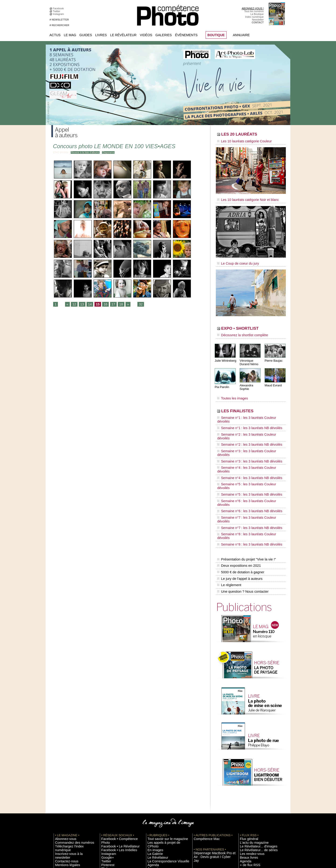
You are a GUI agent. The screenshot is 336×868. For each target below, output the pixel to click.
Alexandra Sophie (251, 379)
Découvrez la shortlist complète (239, 330)
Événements (186, 35)
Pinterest (106, 779)
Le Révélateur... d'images (254, 765)
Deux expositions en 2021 (238, 492)
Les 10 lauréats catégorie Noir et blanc (243, 198)
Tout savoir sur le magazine (163, 758)
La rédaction (247, 821)
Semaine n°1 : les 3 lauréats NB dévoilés (245, 412)
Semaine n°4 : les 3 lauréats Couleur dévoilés (248, 434)
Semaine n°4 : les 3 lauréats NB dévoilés (245, 438)
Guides (86, 35)
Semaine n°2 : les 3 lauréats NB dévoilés (245, 420)
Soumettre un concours (253, 800)
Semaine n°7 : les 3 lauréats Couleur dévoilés (248, 460)
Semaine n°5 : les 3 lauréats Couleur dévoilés (248, 443)
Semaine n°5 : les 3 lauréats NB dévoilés (245, 447)
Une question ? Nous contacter (242, 511)
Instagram (59, 14)
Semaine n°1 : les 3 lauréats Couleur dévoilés (248, 407)
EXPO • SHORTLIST (250, 324)
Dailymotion (108, 789)
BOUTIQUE (216, 35)
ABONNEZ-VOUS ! (253, 8)
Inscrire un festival (250, 796)
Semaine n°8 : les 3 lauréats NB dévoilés (245, 474)
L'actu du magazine (251, 761)
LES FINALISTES (246, 401)
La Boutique (257, 14)
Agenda (152, 779)
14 (88, 304)
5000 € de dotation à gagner (240, 497)
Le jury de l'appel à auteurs (239, 501)
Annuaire (241, 35)
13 (80, 304)
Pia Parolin (221, 380)
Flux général (247, 758)
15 (95, 304)
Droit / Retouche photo (252, 824)
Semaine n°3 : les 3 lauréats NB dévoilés (245, 429)
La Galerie (153, 768)
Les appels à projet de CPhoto (164, 761)
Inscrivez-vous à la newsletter (71, 768)
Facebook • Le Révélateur (116, 761)
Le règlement (229, 506)
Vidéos (146, 35)
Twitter (57, 11)
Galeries (164, 35)
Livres (101, 35)
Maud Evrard (273, 379)
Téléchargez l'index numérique (72, 765)
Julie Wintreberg (225, 354)
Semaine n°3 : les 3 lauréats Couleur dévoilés (248, 425)
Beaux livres (247, 775)
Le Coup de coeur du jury (235, 259)
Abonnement (247, 817)
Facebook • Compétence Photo (119, 758)
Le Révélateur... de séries (254, 768)
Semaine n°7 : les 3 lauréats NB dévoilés (245, 465)
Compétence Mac (203, 758)
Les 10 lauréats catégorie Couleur (240, 141)
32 (135, 304)
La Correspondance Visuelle (163, 775)
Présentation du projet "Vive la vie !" (245, 487)
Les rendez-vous (249, 772)
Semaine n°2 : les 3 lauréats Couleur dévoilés (248, 416)
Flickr (104, 782)
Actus (55, 35)
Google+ (106, 772)
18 (116, 304)
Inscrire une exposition (252, 793)
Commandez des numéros (70, 761)
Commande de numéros (253, 814)
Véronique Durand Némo (248, 356)
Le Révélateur (123, 35)
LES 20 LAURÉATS (249, 135)
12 (73, 304)
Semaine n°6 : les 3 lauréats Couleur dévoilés (248, 451)
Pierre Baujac (273, 354)
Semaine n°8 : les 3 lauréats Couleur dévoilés (248, 469)
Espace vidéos (156, 786)
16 (102, 304)
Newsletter (258, 20)
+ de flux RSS (247, 782)
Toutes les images (230, 389)
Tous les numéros (254, 11)
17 (109, 304)
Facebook (59, 8)
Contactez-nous (64, 772)
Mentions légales (64, 775)
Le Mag (70, 35)
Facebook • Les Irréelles (115, 765)
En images (153, 765)
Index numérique (254, 17)
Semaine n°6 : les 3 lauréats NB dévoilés (245, 456)
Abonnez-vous (63, 758)
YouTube (106, 786)
